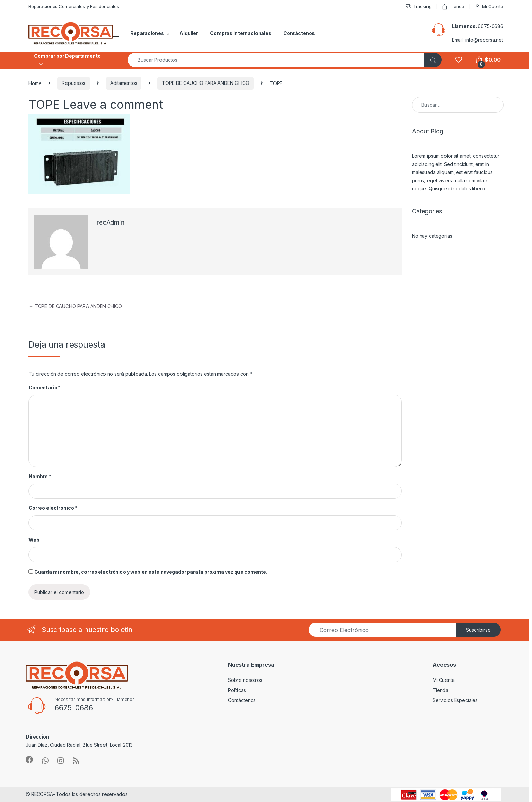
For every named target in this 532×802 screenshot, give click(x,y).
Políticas (237, 690)
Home (35, 83)
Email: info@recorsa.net (478, 40)
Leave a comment (113, 104)
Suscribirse (478, 630)
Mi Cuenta (489, 7)
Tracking (419, 7)
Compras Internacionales (241, 33)
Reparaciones (147, 33)
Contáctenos (299, 33)
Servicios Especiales (455, 700)
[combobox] (276, 60)
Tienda (453, 7)
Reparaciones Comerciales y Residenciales (74, 6)
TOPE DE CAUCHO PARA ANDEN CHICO (206, 83)
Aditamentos (124, 83)
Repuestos (74, 83)
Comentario (44, 387)
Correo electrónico (53, 508)
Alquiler (189, 33)
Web (34, 540)
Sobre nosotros (245, 680)
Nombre (40, 476)
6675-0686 (491, 26)
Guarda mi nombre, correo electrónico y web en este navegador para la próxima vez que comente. (151, 572)
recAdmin (110, 222)
